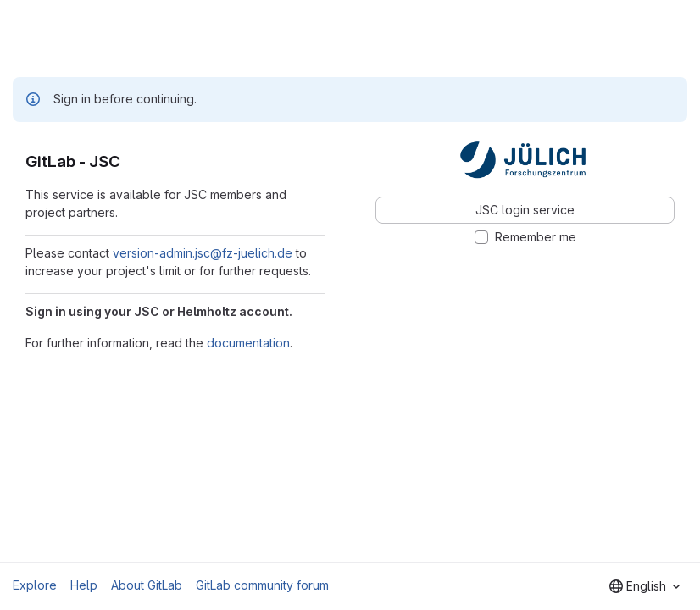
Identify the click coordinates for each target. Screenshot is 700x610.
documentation (248, 343)
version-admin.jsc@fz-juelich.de (203, 253)
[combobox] (644, 586)
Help (84, 585)
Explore (35, 585)
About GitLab (147, 585)
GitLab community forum (262, 585)
